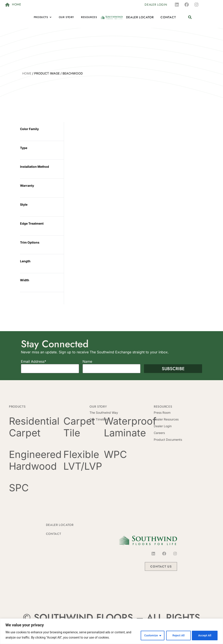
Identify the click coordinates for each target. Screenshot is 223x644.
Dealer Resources (166, 419)
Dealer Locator (60, 525)
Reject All (177, 635)
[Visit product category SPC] (35, 488)
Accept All (204, 635)
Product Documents (168, 440)
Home (27, 73)
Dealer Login (163, 426)
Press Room (162, 413)
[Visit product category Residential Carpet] (35, 427)
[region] (111, 631)
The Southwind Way (104, 413)
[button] (190, 17)
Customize (148, 635)
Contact (54, 534)
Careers (159, 433)
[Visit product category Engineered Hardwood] (35, 460)
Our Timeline (98, 419)
